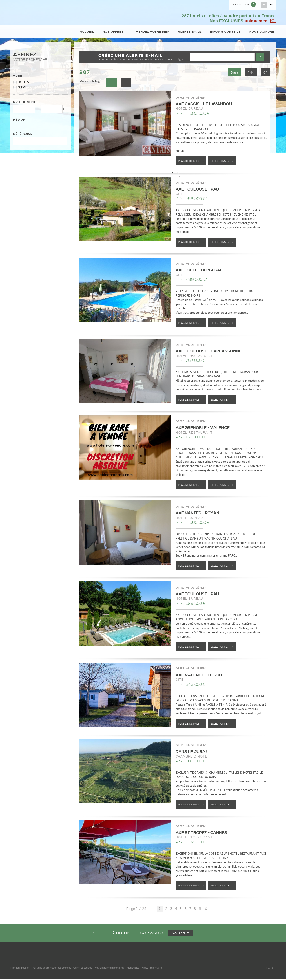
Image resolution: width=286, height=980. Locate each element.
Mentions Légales (20, 969)
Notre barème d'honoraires (109, 969)
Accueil (89, 32)
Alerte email (191, 32)
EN (272, 5)
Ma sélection (244, 4)
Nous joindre (262, 32)
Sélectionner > (222, 163)
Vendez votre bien (153, 32)
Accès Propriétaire (152, 969)
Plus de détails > (191, 163)
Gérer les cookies (83, 969)
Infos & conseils (226, 32)
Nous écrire (181, 934)
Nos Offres (116, 32)
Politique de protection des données (52, 969)
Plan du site (133, 969)
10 (206, 910)
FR (264, 5)
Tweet (269, 969)
